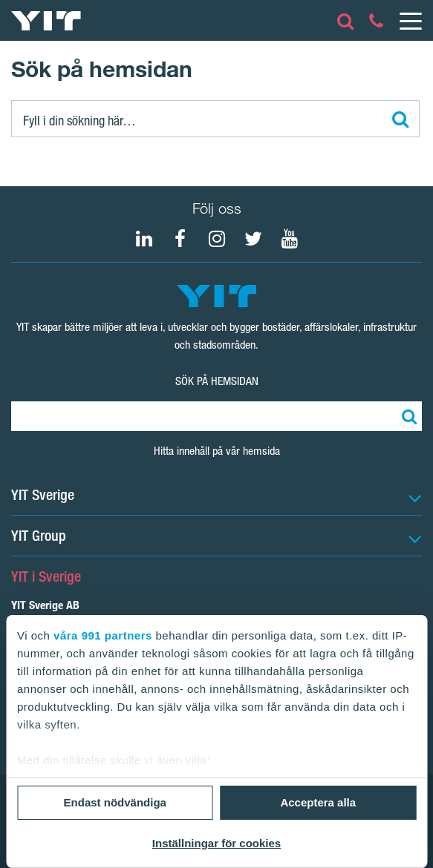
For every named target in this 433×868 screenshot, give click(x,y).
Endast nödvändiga (115, 802)
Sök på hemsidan (217, 381)
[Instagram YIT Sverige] (217, 239)
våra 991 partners (103, 635)
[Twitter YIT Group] (253, 239)
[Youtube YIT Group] (290, 239)
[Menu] (410, 21)
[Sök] (215, 119)
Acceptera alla (318, 802)
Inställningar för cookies (216, 843)
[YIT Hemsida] (46, 21)
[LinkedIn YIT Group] (144, 239)
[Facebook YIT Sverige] (180, 239)
